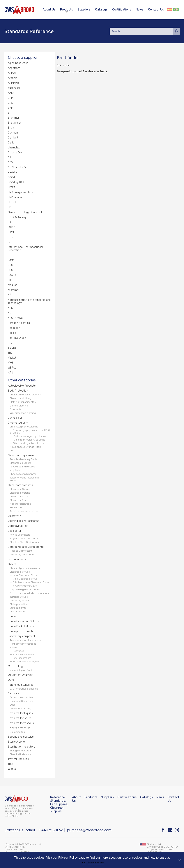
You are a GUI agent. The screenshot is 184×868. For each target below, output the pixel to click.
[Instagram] (177, 830)
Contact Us (156, 9)
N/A (10, 295)
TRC (10, 353)
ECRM (11, 177)
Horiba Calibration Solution (24, 621)
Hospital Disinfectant (21, 551)
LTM (10, 280)
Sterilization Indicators (22, 747)
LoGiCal (13, 275)
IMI (9, 242)
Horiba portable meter (21, 631)
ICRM (11, 232)
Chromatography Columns (24, 427)
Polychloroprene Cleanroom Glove (31, 582)
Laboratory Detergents (22, 554)
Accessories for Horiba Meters (26, 640)
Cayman (13, 133)
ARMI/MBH (14, 83)
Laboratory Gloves (20, 600)
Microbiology (16, 666)
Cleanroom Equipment (21, 455)
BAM (11, 98)
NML (10, 313)
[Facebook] (164, 830)
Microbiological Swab (21, 670)
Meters (13, 647)
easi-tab (13, 172)
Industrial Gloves (19, 597)
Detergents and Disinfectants (26, 547)
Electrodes (18, 651)
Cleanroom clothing (20, 398)
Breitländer (14, 123)
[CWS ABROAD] (19, 10)
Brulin (11, 128)
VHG (10, 363)
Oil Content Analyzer (20, 675)
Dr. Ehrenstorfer (17, 168)
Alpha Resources (18, 63)
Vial (12, 451)
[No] (179, 860)
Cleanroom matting (20, 493)
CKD (10, 163)
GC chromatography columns (28, 443)
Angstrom (14, 68)
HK (9, 222)
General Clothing (19, 406)
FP (9, 207)
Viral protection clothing (23, 413)
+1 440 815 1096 (50, 830)
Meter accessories (22, 658)
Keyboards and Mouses (22, 467)
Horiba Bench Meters (23, 655)
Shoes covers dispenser (23, 474)
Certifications (122, 9)
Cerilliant (13, 138)
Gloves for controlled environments (29, 593)
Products (67, 9)
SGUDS (12, 348)
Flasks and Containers (21, 701)
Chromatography (18, 423)
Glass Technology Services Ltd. (27, 212)
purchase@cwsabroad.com (89, 830)
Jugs (13, 705)
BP (10, 113)
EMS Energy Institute (21, 192)
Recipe (12, 333)
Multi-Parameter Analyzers (26, 662)
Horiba (12, 616)
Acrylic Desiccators (20, 535)
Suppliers (84, 9)
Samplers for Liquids (20, 713)
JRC (10, 265)
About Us (49, 9)
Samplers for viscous (21, 723)
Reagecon (14, 328)
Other (11, 680)
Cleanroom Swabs (19, 500)
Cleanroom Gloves (20, 572)
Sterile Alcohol (17, 742)
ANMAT (12, 73)
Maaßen (13, 285)
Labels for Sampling (20, 708)
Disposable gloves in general (25, 589)
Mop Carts (15, 470)
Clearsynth (14, 516)
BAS (10, 103)
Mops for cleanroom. (21, 504)
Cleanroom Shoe (19, 496)
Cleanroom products (20, 485)
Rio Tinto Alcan (17, 338)
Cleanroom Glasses (20, 489)
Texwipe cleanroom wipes (24, 511)
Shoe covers (17, 507)
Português (176, 9)
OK (84, 863)
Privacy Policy (96, 863)
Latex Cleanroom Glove (25, 575)
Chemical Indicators (20, 754)
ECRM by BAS (16, 182)
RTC (10, 343)
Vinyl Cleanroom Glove (25, 586)
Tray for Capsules (18, 759)
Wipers (12, 769)
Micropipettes (17, 732)
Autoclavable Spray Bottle (24, 459)
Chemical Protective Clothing (25, 395)
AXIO (11, 93)
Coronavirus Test (18, 526)
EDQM (11, 187)
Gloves (12, 564)
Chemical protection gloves (25, 568)
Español (169, 9)
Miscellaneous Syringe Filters (25, 447)
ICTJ (10, 237)
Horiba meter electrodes (23, 644)
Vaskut (12, 358)
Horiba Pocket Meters (21, 626)
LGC (10, 270)
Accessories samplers (21, 697)
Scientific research (19, 728)
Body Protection (18, 391)
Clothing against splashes (24, 521)
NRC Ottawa (15, 318)
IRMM (11, 260)
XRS (10, 373)
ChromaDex (15, 153)
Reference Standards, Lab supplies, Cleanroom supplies (59, 804)
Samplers (14, 693)
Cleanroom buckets (20, 463)
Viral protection (18, 612)
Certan (12, 143)
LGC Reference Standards (24, 689)
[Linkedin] (170, 830)
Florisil (12, 202)
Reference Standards (21, 685)
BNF (10, 108)
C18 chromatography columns (30, 436)
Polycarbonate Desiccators (24, 538)
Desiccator (15, 531)
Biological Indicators (21, 751)
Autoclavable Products (22, 386)
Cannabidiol (15, 418)
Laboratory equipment (22, 636)
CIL (10, 158)
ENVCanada (15, 197)
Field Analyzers (17, 559)
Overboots (15, 409)
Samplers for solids (20, 718)
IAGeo (11, 227)
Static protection (19, 604)
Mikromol (13, 290)
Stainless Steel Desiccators (24, 542)
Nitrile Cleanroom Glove (25, 579)
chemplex (14, 148)
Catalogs (101, 9)
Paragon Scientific (19, 323)
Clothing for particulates (23, 402)
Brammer (14, 118)
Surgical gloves (18, 608)
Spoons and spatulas (21, 737)
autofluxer (14, 88)
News (140, 9)
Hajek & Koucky (17, 217)
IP (9, 255)
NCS (10, 308)
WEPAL (12, 368)
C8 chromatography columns (29, 440)
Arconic (13, 78)
